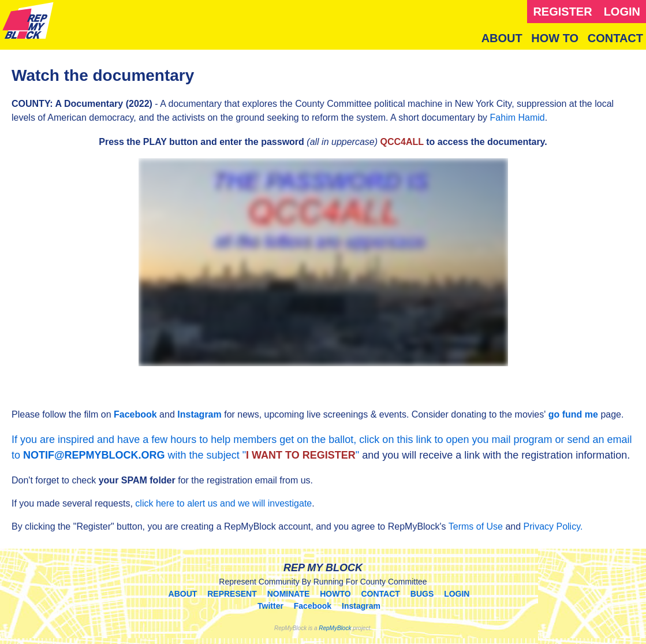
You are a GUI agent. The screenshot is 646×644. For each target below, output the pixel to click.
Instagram (199, 414)
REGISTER (562, 12)
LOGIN (622, 12)
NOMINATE (289, 594)
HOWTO (335, 594)
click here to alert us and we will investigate (223, 503)
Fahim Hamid (518, 118)
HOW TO (555, 38)
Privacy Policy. (553, 526)
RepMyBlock (335, 628)
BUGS (422, 594)
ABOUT (502, 38)
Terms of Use (476, 526)
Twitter (270, 606)
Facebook (135, 414)
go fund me (573, 414)
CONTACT (615, 38)
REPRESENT (232, 594)
